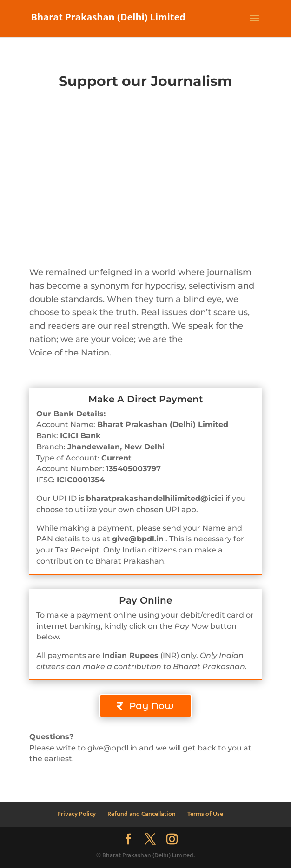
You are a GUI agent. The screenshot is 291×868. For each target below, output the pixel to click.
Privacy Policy (76, 814)
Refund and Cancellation (142, 814)
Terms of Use (205, 814)
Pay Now (152, 706)
